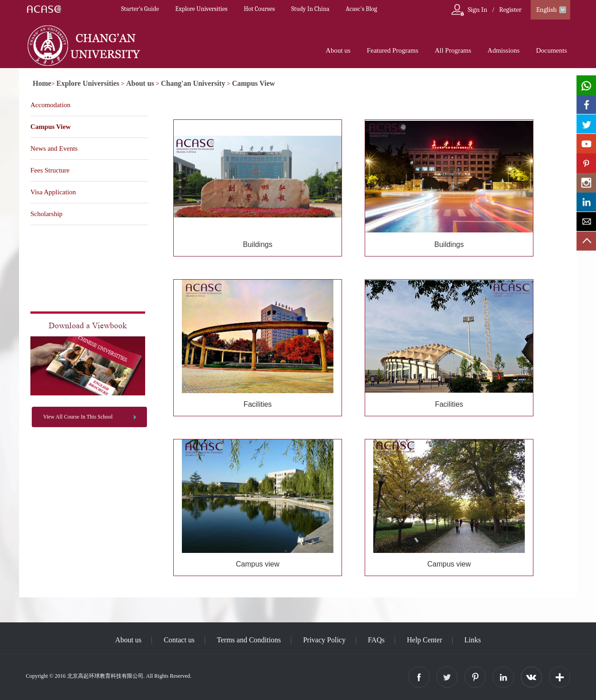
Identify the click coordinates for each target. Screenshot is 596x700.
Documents (552, 50)
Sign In (477, 10)
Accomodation (50, 105)
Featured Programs (393, 50)
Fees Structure (50, 170)
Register (510, 10)
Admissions (504, 50)
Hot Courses (259, 9)
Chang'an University (193, 83)
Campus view (258, 564)
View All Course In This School (78, 417)
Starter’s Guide (140, 9)
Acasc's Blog (361, 9)
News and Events (54, 148)
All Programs (453, 50)
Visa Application (53, 192)
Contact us (179, 640)
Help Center (425, 640)
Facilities (258, 404)
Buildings (258, 244)
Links (473, 640)
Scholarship (46, 214)
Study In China (310, 9)
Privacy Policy (324, 640)
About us (338, 50)
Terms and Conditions (249, 640)
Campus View (253, 83)
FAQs (376, 640)
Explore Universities (201, 9)
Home (42, 83)
